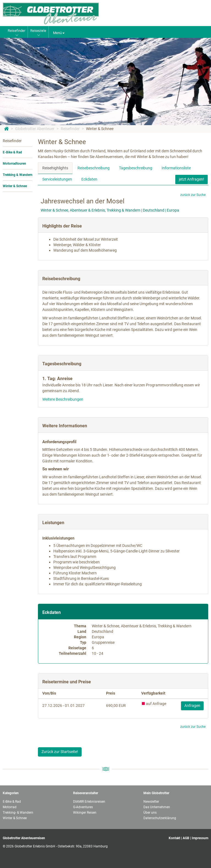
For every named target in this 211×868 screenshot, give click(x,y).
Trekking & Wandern (18, 175)
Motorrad (10, 807)
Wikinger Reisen (85, 813)
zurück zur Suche (193, 195)
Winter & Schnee (100, 129)
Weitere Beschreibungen (63, 399)
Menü (59, 33)
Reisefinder (70, 129)
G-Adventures (83, 807)
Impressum (200, 838)
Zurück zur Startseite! (60, 752)
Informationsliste (176, 168)
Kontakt (174, 838)
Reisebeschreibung (94, 168)
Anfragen (192, 706)
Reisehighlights (55, 168)
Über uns (150, 813)
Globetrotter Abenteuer (35, 129)
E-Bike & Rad (12, 152)
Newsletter (151, 802)
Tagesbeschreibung (136, 168)
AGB (186, 838)
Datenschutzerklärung (160, 818)
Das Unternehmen (157, 807)
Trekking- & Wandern (18, 813)
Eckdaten (89, 179)
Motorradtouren (14, 164)
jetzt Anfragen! (191, 179)
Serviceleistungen (57, 179)
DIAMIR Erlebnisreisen (89, 802)
